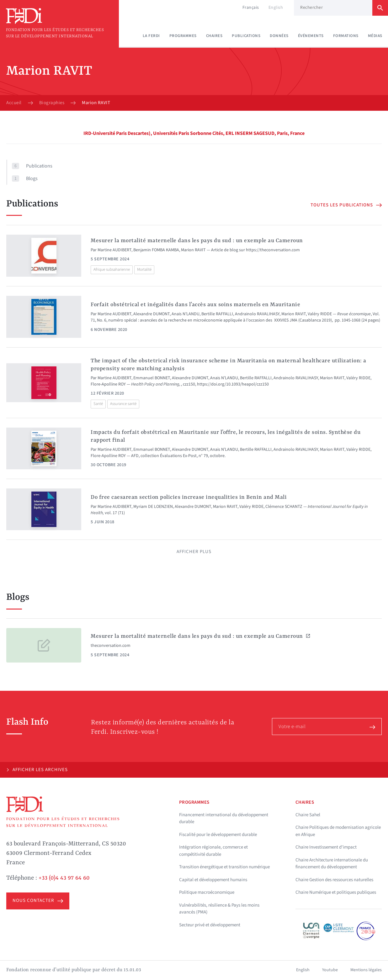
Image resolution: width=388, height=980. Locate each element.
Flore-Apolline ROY (108, 384)
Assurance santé (123, 404)
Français (251, 8)
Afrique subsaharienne (112, 269)
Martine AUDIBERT (114, 250)
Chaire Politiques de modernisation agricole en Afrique (338, 831)
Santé (98, 404)
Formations (346, 36)
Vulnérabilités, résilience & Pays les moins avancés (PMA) (219, 909)
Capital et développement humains (213, 880)
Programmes (183, 36)
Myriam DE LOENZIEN (153, 507)
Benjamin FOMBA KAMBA (156, 250)
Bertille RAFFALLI (217, 314)
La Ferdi (151, 36)
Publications (246, 36)
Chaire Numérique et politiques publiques (336, 892)
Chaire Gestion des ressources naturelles (334, 880)
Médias (375, 36)
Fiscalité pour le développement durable (218, 835)
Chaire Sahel (308, 815)
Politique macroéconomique (207, 892)
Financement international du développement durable (224, 818)
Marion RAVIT (193, 250)
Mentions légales (366, 970)
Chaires (214, 36)
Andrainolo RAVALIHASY (257, 314)
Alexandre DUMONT (151, 314)
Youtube (330, 970)
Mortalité (144, 269)
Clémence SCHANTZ (284, 507)
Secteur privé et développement (210, 925)
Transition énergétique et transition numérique (224, 867)
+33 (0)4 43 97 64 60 (64, 878)
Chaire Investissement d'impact (326, 847)
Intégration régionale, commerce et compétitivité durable (213, 851)
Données (279, 36)
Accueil (14, 103)
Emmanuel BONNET (152, 378)
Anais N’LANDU (186, 314)
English (276, 8)
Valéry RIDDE (320, 314)
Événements (311, 36)
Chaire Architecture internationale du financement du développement (332, 864)
